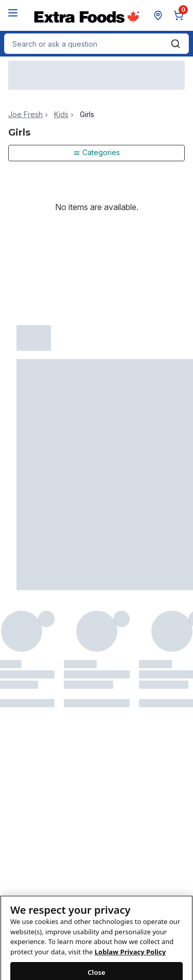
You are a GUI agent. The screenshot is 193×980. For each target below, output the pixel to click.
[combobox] (97, 44)
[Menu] (13, 13)
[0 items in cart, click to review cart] (181, 15)
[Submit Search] (176, 44)
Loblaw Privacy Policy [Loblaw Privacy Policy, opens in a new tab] (130, 957)
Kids (61, 115)
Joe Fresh (25, 115)
